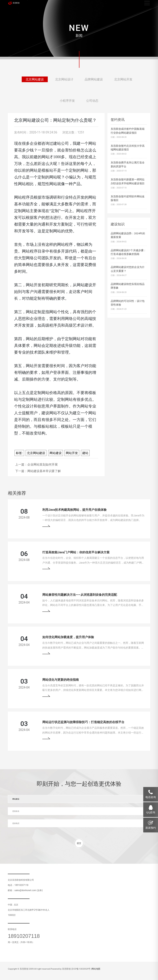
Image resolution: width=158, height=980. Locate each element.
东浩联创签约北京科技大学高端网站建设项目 (128, 148)
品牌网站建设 (94, 80)
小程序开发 (67, 101)
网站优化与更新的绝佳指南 (61, 680)
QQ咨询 (151, 812)
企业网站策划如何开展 (43, 464)
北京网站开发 (123, 80)
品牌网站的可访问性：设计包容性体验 (128, 303)
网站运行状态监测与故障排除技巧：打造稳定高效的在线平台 (83, 722)
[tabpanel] (79, 30)
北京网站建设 (35, 80)
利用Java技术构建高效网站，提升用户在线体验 (74, 510)
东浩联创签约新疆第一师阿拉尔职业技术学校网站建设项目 (128, 181)
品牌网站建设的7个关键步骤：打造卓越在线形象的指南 (128, 252)
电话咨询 (151, 797)
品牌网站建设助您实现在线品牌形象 (128, 286)
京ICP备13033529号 (81, 969)
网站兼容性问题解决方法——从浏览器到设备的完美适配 (80, 595)
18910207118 (24, 936)
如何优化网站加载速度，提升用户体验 (68, 637)
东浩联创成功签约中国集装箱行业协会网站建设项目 (128, 131)
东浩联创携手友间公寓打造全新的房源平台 (128, 165)
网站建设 (56, 453)
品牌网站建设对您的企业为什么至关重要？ (128, 269)
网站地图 (96, 969)
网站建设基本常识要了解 (44, 471)
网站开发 (72, 453)
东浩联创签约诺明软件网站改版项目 (128, 198)
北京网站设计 (64, 80)
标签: (19, 453)
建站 (85, 453)
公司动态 (92, 101)
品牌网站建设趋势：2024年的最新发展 (128, 235)
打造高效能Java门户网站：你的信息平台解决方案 (76, 552)
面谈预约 (151, 828)
